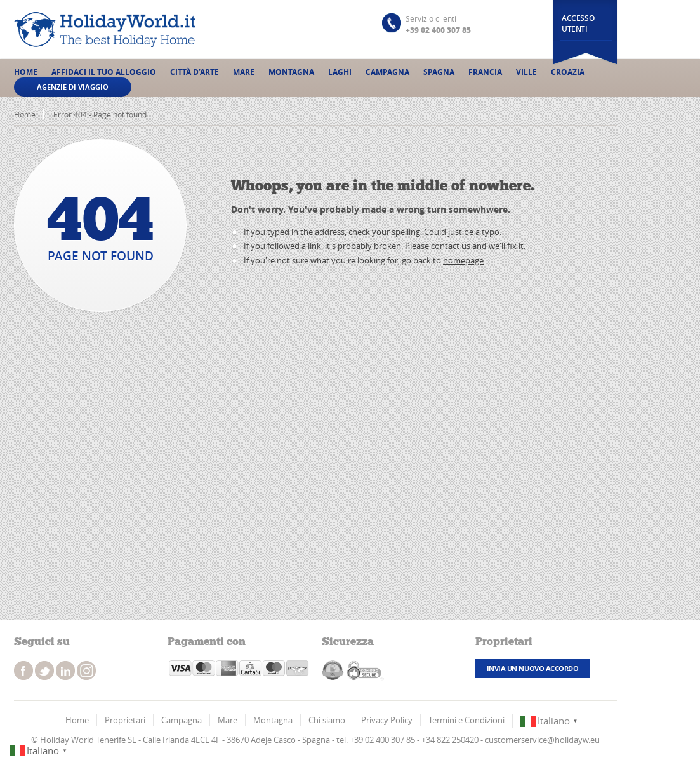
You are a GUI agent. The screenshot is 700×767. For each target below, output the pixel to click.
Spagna (439, 72)
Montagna (291, 72)
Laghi (340, 72)
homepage (463, 260)
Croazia (568, 72)
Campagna (387, 72)
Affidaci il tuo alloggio (104, 72)
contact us (451, 246)
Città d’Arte (195, 72)
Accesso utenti (578, 23)
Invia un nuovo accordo (532, 668)
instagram (65, 670)
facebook (23, 670)
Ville (526, 72)
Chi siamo (327, 720)
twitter (44, 670)
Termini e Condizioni (466, 720)
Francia (485, 72)
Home (26, 72)
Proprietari (125, 720)
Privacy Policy (387, 720)
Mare (244, 72)
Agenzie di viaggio (73, 87)
